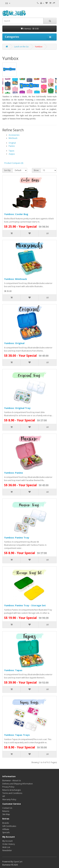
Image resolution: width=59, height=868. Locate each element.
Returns (6, 811)
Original (12, 143)
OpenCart (18, 862)
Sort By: (7, 170)
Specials (6, 832)
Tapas (11, 151)
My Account (7, 841)
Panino (12, 146)
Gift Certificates (9, 826)
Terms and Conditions (12, 793)
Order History (9, 844)
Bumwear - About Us (12, 781)
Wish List (6, 847)
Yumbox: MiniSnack (15, 279)
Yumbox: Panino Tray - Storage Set (25, 605)
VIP (4, 796)
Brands (6, 823)
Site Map (6, 814)
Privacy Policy (8, 787)
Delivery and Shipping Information (18, 784)
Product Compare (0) (14, 163)
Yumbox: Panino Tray (17, 537)
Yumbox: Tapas (13, 670)
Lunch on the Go (21, 47)
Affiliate (6, 829)
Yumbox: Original (14, 343)
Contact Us (7, 808)
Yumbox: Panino (14, 473)
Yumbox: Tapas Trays (17, 735)
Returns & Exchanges (12, 790)
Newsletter (7, 850)
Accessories (14, 135)
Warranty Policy (9, 799)
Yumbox (39, 47)
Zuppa (12, 154)
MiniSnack (13, 138)
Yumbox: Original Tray (17, 408)
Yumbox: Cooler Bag (16, 214)
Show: (36, 170)
